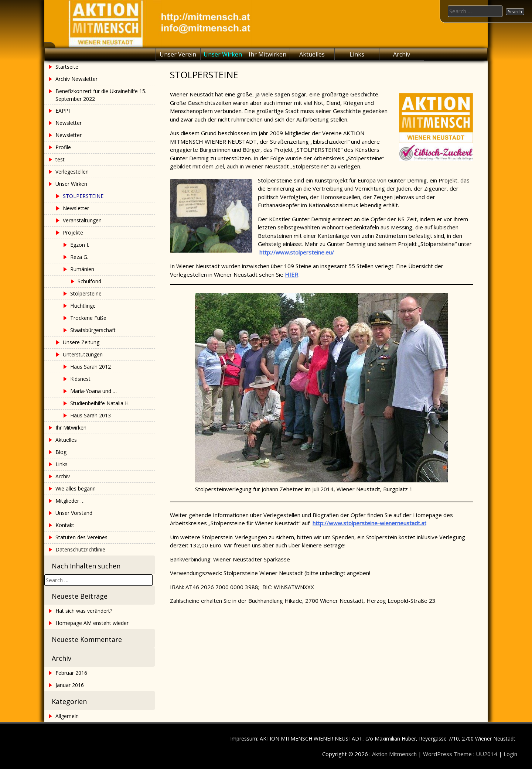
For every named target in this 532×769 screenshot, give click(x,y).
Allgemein (67, 716)
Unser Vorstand (74, 513)
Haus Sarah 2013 (91, 415)
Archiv (402, 54)
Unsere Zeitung (81, 342)
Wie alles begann (76, 488)
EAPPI (63, 111)
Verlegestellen (72, 172)
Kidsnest (80, 379)
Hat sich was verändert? (84, 611)
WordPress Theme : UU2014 (460, 754)
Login (510, 754)
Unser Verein (178, 54)
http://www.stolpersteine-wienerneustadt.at (369, 523)
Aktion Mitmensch (394, 754)
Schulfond (89, 281)
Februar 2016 (71, 673)
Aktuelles (312, 54)
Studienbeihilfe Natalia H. (100, 403)
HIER (291, 274)
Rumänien (82, 269)
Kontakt (65, 525)
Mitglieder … (70, 501)
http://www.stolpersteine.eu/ (297, 252)
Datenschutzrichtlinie (80, 549)
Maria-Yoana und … (93, 391)
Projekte (73, 233)
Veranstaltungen (82, 220)
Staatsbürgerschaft (93, 330)
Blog (61, 452)
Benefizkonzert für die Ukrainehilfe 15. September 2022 (101, 95)
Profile (63, 147)
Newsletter (69, 123)
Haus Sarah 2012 (91, 367)
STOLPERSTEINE (83, 196)
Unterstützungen (83, 354)
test (60, 159)
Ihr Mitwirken (267, 54)
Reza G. (79, 257)
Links (357, 54)
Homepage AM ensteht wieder (92, 623)
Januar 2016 (70, 685)
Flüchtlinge (83, 306)
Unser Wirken (223, 54)
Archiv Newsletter (76, 79)
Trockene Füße (88, 318)
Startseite (67, 67)
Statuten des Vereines (81, 537)
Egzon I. (80, 245)
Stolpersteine (86, 293)
